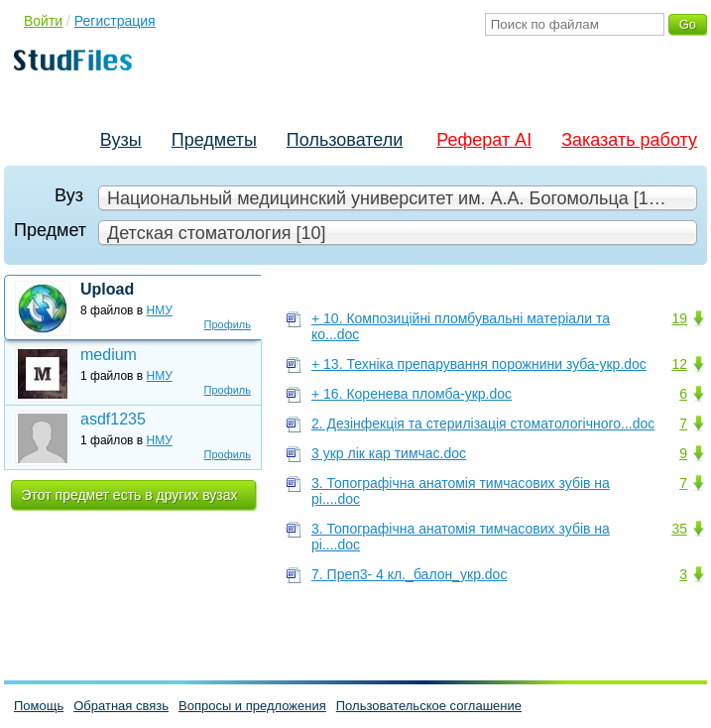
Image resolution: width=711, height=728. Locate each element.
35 (679, 529)
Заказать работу (629, 140)
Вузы (121, 140)
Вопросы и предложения (252, 706)
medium (109, 355)
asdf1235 (113, 419)
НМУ (160, 310)
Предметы (214, 140)
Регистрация (115, 21)
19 (679, 318)
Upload (107, 289)
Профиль (228, 324)
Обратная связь (121, 706)
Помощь (39, 706)
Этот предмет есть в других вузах (130, 495)
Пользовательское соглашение (429, 706)
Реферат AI (484, 140)
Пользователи (345, 140)
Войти (43, 21)
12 (679, 364)
